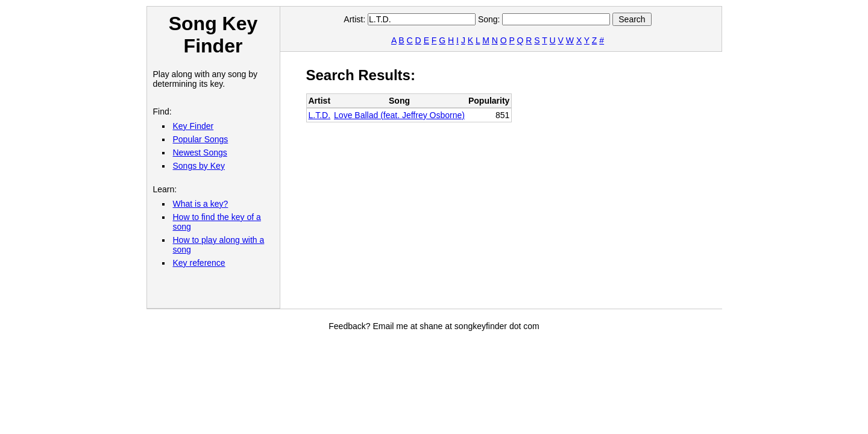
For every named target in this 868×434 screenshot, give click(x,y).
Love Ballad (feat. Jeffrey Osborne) (399, 115)
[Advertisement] (526, 178)
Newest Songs (200, 153)
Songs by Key (199, 166)
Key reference (199, 263)
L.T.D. (320, 115)
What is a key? (201, 204)
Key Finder (193, 126)
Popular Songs (201, 139)
